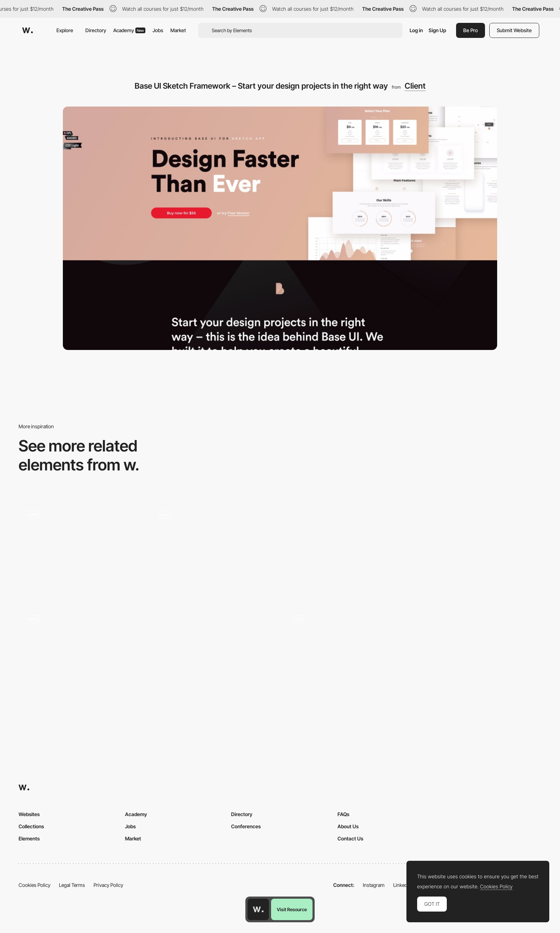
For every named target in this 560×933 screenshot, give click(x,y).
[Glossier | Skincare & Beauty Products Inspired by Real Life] (479, 549)
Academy (129, 30)
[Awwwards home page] (258, 909)
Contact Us (350, 838)
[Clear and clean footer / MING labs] (346, 549)
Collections (31, 826)
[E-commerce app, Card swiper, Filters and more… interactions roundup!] (81, 638)
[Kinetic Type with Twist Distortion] (346, 638)
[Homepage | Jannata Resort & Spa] (479, 654)
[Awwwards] (27, 30)
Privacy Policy (108, 885)
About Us (348, 826)
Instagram (374, 885)
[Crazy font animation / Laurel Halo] (214, 534)
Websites (29, 814)
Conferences (246, 826)
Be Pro (471, 30)
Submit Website (514, 30)
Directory (96, 30)
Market (178, 30)
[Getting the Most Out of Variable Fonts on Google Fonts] (214, 654)
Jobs (158, 30)
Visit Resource (292, 909)
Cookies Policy (34, 885)
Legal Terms (72, 885)
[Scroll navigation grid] (81, 534)
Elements (29, 838)
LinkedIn (402, 885)
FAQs (343, 814)
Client (415, 86)
